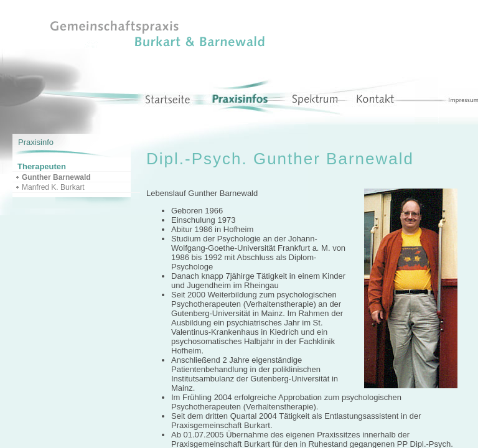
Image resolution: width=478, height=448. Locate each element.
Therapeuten (42, 166)
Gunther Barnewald (56, 177)
